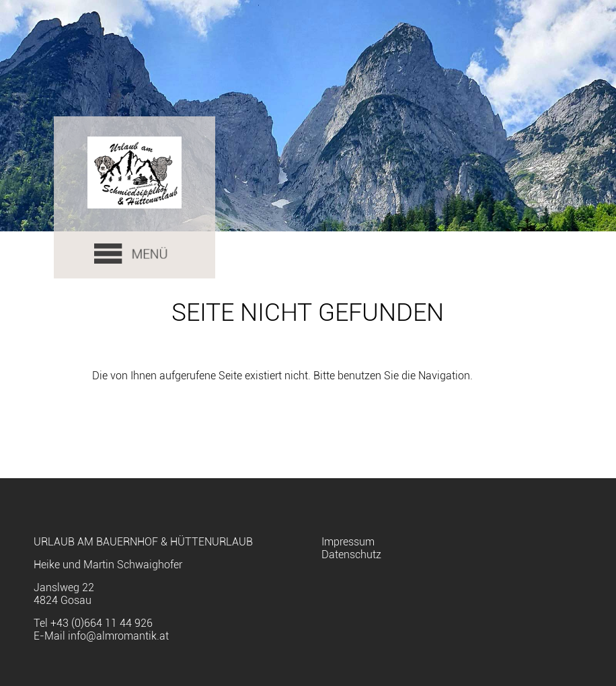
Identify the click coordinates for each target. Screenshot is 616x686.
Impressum (348, 542)
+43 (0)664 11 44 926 (102, 623)
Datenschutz (351, 555)
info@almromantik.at (118, 636)
